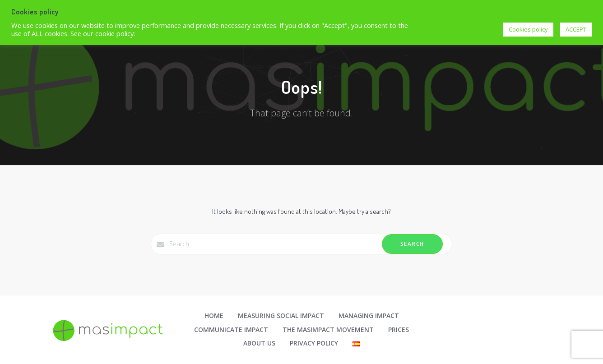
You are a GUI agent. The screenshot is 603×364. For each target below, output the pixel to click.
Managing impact (369, 316)
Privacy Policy (314, 343)
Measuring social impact (281, 316)
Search (412, 244)
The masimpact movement (328, 329)
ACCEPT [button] (576, 29)
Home (214, 316)
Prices (399, 329)
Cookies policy (528, 29)
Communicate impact (231, 329)
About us (259, 343)
